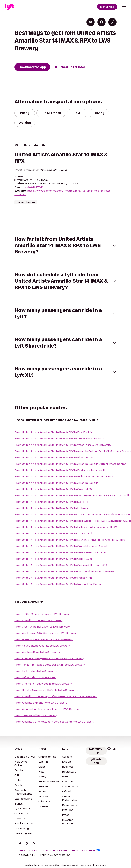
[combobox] (112, 749)
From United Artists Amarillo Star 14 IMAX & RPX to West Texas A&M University (63, 445)
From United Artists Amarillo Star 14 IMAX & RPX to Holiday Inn (53, 578)
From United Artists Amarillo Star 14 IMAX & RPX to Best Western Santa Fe (60, 552)
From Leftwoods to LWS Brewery (35, 677)
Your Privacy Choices (86, 850)
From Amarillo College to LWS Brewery (39, 620)
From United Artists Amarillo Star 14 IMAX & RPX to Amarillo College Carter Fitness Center (70, 464)
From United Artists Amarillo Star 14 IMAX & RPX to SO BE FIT (52, 502)
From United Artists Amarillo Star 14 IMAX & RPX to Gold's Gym (53, 559)
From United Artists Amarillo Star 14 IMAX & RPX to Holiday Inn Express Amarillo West (68, 527)
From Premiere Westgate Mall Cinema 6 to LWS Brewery (49, 658)
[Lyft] (10, 7)
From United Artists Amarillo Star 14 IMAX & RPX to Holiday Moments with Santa (64, 476)
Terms (22, 850)
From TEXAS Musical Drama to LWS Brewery (42, 614)
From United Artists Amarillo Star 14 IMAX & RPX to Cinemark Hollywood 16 (61, 565)
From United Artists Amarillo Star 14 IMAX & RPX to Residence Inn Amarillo (60, 470)
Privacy (33, 850)
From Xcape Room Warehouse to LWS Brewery (44, 639)
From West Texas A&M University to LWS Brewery (45, 633)
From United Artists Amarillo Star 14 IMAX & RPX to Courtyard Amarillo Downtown (65, 571)
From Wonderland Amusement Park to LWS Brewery (47, 709)
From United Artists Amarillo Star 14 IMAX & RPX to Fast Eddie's (53, 432)
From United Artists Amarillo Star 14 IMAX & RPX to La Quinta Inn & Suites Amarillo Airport (70, 540)
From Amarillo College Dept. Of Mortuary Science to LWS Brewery (56, 696)
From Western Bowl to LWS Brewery (37, 652)
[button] (124, 7)
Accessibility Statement (55, 850)
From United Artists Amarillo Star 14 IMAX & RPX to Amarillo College (56, 483)
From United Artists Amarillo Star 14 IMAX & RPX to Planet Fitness (55, 457)
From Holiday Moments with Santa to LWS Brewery (46, 690)
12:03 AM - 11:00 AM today (33, 180)
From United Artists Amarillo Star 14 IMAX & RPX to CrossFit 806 (54, 489)
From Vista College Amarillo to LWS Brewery (42, 646)
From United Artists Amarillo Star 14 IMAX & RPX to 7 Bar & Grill (53, 533)
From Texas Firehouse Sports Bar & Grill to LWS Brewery (50, 665)
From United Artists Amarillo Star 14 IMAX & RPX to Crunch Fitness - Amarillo (62, 546)
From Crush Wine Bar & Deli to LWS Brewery (42, 627)
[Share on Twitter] (91, 22)
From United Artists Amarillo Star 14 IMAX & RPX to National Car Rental (58, 584)
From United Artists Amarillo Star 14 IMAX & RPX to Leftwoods (53, 508)
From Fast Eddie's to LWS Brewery (36, 671)
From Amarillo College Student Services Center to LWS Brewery (54, 722)
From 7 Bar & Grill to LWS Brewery (36, 715)
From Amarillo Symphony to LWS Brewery (41, 703)
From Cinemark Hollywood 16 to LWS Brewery (43, 684)
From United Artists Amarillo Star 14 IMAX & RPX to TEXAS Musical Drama (59, 438)
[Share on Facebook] (101, 22)
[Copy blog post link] (112, 22)
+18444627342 (34, 187)
